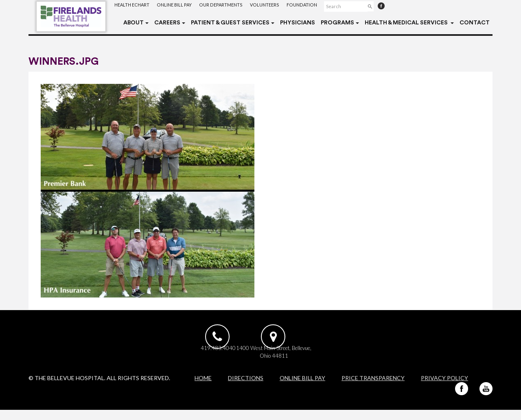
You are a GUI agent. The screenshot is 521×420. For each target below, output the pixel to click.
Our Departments (228, 6)
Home (203, 388)
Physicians (298, 23)
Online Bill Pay (179, 6)
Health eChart (134, 6)
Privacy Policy (444, 388)
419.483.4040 (216, 357)
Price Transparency (373, 388)
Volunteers (274, 6)
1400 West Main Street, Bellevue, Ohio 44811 (304, 360)
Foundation (313, 6)
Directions (246, 388)
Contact (475, 23)
